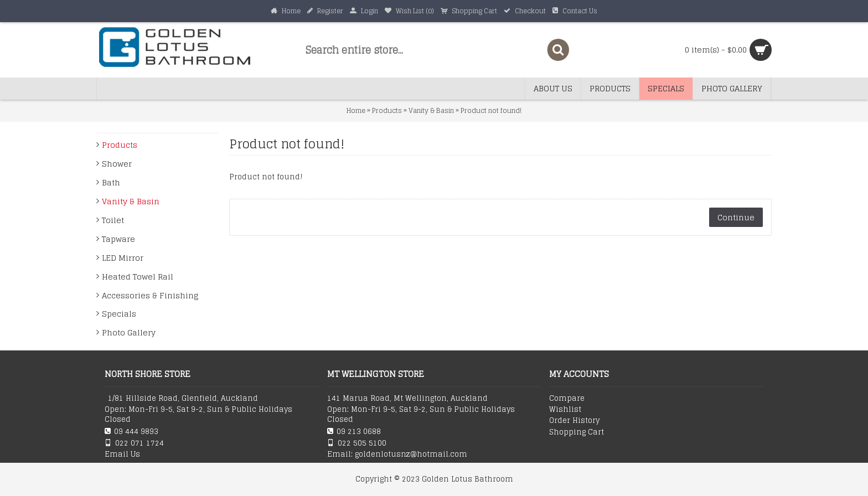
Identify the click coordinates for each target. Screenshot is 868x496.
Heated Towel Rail (138, 277)
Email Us (122, 454)
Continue (736, 217)
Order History (574, 421)
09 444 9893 (131, 432)
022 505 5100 (357, 443)
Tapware (118, 239)
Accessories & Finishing (150, 295)
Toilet (113, 220)
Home (356, 110)
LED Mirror (123, 258)
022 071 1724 (134, 443)
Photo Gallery (129, 332)
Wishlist (565, 410)
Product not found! (491, 110)
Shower (117, 164)
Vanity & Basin (431, 110)
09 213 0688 (354, 432)
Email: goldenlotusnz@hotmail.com (397, 454)
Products (387, 110)
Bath (111, 182)
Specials (119, 314)
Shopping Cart (577, 432)
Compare (567, 399)
